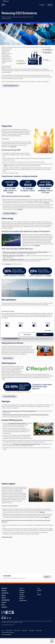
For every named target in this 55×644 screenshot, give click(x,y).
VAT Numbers (32, 631)
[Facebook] (2, 618)
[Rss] (10, 618)
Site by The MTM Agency (6, 635)
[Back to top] (52, 641)
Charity (4, 598)
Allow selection (27, 335)
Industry (4, 591)
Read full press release (7, 537)
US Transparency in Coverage (8, 633)
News (3, 605)
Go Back (46, 577)
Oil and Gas (22, 597)
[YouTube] (5, 618)
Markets (21, 599)
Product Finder (23, 601)
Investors (4, 607)
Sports (4, 595)
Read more (37, 246)
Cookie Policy (25, 631)
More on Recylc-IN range (9, 396)
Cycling (39, 594)
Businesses (22, 590)
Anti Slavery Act (9, 631)
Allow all (45, 335)
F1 (38, 592)
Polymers (22, 594)
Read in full (14, 147)
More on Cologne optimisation (11, 338)
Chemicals (22, 592)
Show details (48, 330)
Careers (4, 602)
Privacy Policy (17, 631)
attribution (8, 264)
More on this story (8, 358)
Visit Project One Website (10, 213)
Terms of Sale (39, 631)
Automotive (5, 593)
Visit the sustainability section (11, 86)
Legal (3, 631)
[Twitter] (8, 618)
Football (39, 590)
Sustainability (6, 600)
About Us (4, 588)
